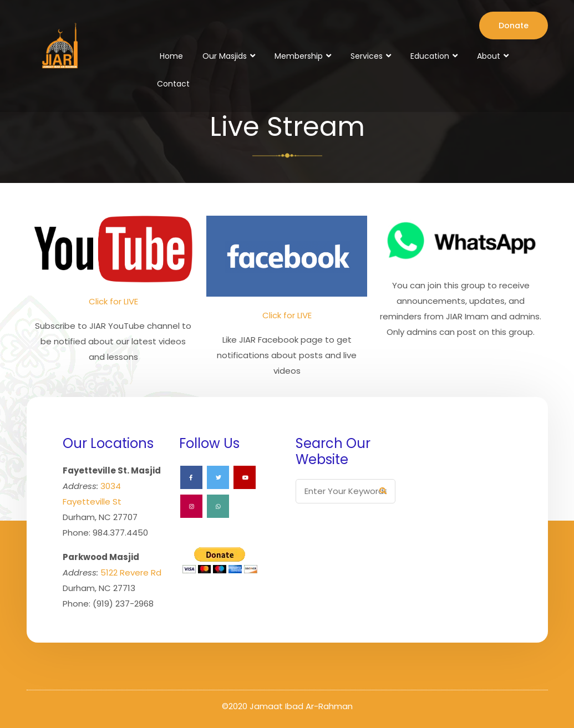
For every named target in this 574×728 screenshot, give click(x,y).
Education (430, 56)
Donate (514, 26)
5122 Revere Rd (131, 572)
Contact (173, 84)
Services (367, 56)
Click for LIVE (113, 301)
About (489, 56)
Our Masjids (225, 56)
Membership (299, 56)
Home (171, 56)
